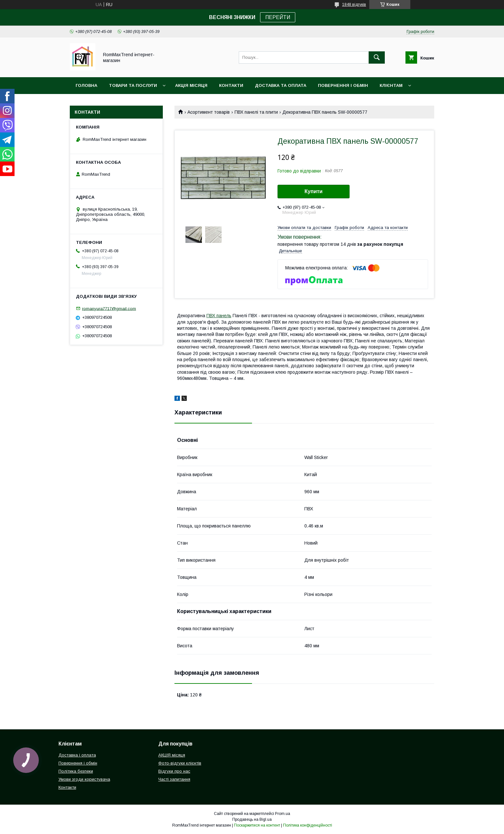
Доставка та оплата (281, 85)
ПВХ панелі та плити (256, 112)
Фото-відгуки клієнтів (180, 763)
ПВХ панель (219, 316)
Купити (314, 191)
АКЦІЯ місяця (191, 85)
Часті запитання (174, 779)
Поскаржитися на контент (257, 825)
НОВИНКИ (87, 102)
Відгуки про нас (174, 771)
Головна (86, 85)
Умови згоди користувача (84, 779)
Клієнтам (391, 85)
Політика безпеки (76, 771)
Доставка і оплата (77, 755)
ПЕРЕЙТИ (278, 17)
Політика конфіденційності (308, 825)
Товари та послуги (133, 85)
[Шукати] (377, 57)
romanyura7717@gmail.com (109, 308)
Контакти (231, 85)
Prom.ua (283, 814)
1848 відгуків (354, 5)
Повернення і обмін (343, 85)
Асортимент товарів (209, 112)
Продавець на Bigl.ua (252, 819)
